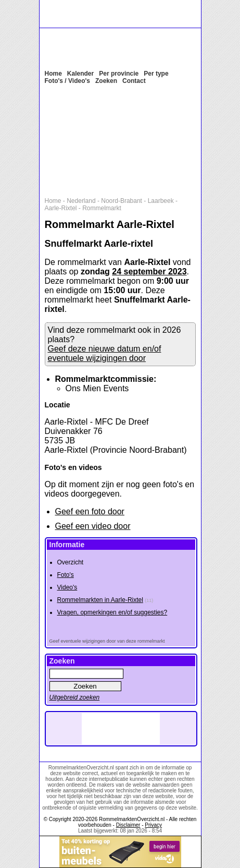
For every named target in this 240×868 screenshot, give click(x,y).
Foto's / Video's (68, 81)
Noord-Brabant (122, 201)
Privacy (153, 825)
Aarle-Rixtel (61, 208)
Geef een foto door (90, 511)
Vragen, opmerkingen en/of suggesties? (112, 612)
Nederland (81, 201)
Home (53, 74)
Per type (156, 74)
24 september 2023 (149, 272)
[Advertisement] (125, 140)
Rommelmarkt (102, 208)
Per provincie (119, 74)
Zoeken (106, 81)
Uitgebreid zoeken (75, 697)
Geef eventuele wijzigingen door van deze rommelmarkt (107, 641)
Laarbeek (161, 201)
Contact (134, 81)
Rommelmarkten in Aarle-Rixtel (100, 600)
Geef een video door (93, 526)
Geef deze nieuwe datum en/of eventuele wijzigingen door (105, 353)
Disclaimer (128, 825)
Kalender (80, 74)
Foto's (66, 575)
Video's (67, 587)
